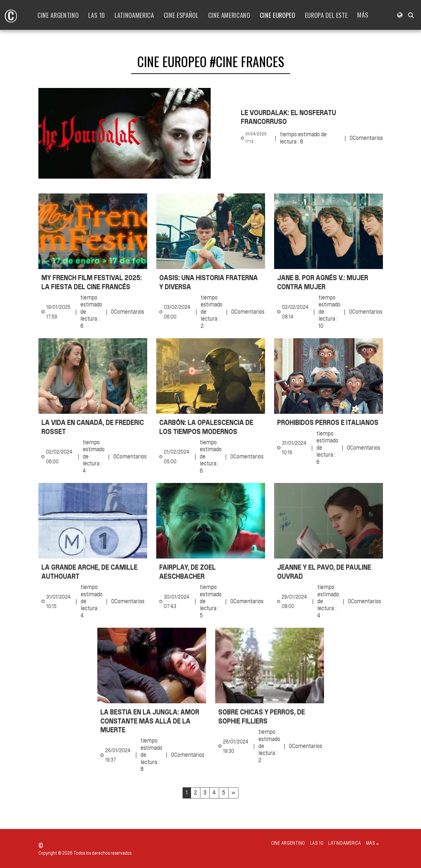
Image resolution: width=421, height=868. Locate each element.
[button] (411, 15)
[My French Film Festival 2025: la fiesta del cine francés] (93, 282)
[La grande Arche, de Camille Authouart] (93, 572)
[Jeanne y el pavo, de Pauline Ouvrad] (329, 572)
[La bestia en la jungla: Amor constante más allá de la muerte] (152, 721)
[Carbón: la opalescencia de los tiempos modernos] (211, 427)
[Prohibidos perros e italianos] (329, 422)
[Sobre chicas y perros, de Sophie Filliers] (270, 716)
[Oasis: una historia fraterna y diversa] (211, 282)
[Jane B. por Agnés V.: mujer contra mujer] (329, 282)
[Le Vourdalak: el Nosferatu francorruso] (312, 117)
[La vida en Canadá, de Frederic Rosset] (93, 427)
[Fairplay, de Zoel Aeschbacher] (211, 572)
